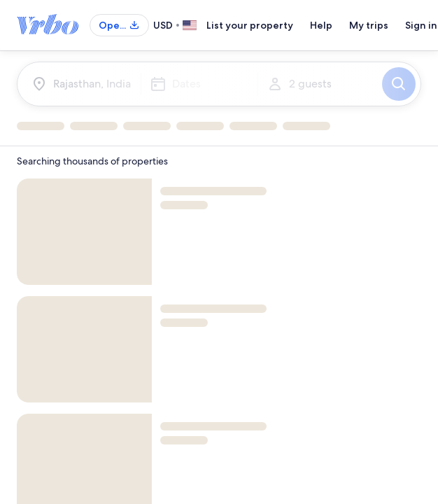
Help (321, 25)
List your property (250, 25)
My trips (369, 25)
